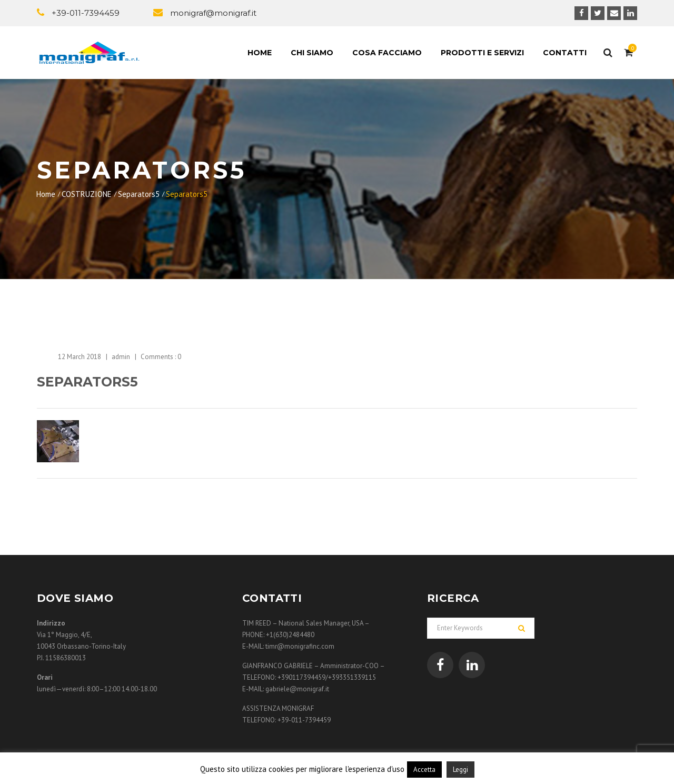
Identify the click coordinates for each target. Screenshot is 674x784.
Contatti (565, 53)
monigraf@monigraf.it (213, 13)
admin (121, 357)
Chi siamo (312, 53)
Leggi (460, 770)
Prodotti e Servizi (482, 53)
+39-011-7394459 (86, 13)
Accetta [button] (424, 770)
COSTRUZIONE (87, 194)
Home (260, 53)
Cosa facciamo (387, 53)
